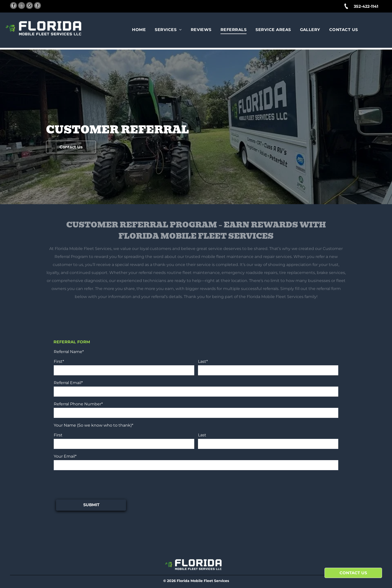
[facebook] (13, 6)
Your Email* (65, 456)
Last (202, 435)
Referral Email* (68, 383)
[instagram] (21, 6)
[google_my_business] (29, 6)
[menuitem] (140, 30)
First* (59, 361)
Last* (203, 361)
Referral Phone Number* (78, 404)
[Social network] (37, 6)
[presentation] (92, 484)
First (58, 435)
